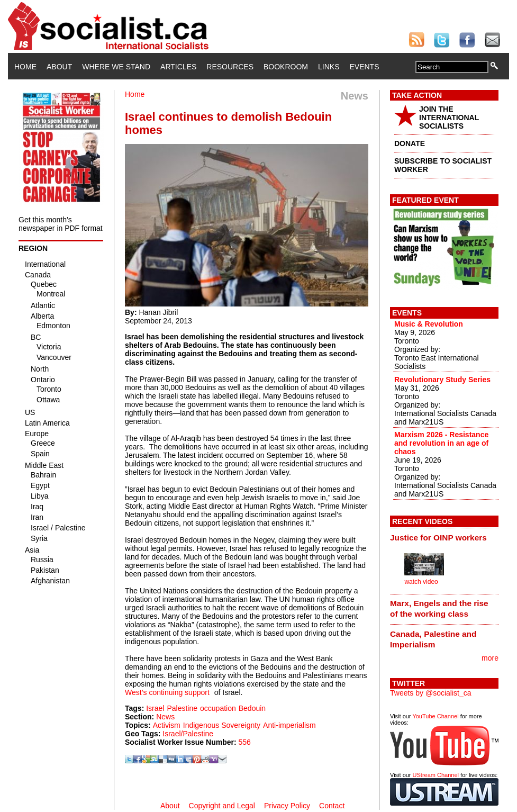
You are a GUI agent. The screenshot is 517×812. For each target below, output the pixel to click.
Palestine (182, 708)
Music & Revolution (429, 324)
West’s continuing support (167, 692)
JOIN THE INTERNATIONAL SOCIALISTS (449, 118)
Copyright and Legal (222, 806)
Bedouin (252, 708)
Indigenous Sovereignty (222, 725)
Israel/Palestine (188, 734)
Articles (178, 67)
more (490, 658)
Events (364, 67)
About (59, 67)
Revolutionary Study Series (442, 380)
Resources (230, 67)
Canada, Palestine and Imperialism (433, 639)
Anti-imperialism (289, 725)
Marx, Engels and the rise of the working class (439, 608)
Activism (167, 725)
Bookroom (286, 67)
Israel (155, 708)
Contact (332, 806)
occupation (218, 708)
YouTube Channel (435, 716)
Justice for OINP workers (438, 538)
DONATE (410, 143)
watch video (421, 582)
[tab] (444, 537)
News (165, 717)
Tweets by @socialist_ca (431, 693)
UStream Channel (436, 775)
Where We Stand (116, 67)
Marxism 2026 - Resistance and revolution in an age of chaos (441, 443)
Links (329, 67)
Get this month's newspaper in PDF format (61, 224)
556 (244, 742)
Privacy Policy (287, 806)
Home (25, 67)
